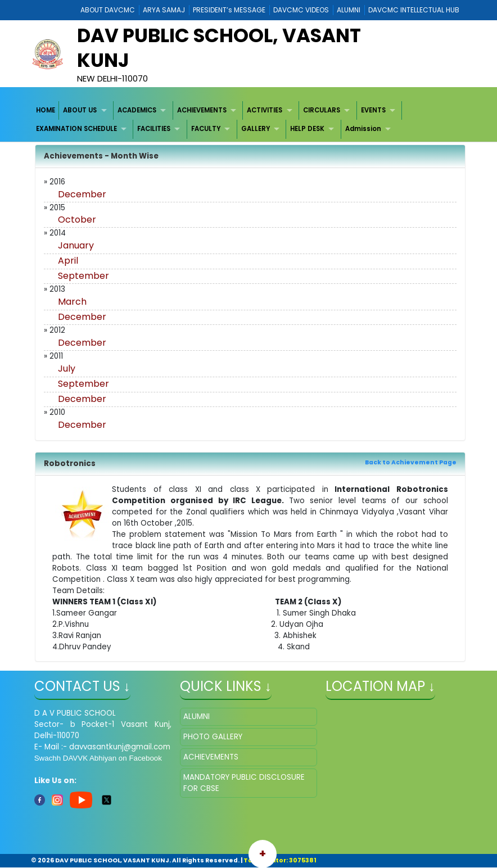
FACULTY (206, 129)
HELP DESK (307, 129)
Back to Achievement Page (411, 462)
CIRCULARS (322, 110)
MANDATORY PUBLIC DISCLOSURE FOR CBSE (244, 783)
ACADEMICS (137, 110)
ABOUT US (80, 110)
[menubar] (249, 120)
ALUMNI (349, 10)
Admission (363, 129)
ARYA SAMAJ (164, 10)
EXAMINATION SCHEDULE (76, 129)
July (67, 369)
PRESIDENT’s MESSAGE (229, 10)
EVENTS (373, 110)
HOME (46, 110)
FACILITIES (154, 129)
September (83, 276)
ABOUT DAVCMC (108, 10)
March (72, 302)
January (76, 245)
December (82, 194)
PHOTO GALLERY (213, 737)
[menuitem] (46, 110)
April (68, 261)
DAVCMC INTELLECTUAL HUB (414, 10)
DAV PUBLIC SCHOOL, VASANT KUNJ (219, 48)
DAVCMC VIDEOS (301, 10)
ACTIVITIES (265, 110)
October (77, 220)
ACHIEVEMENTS (202, 110)
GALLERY (256, 129)
